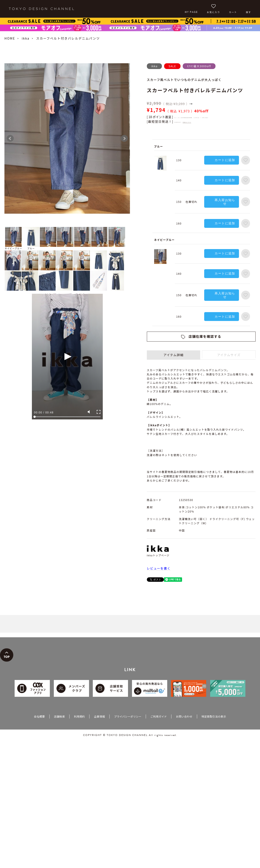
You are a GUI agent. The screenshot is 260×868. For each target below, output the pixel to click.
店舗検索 (59, 716)
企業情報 (99, 716)
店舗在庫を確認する (205, 336)
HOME (10, 38)
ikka (26, 38)
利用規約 (79, 716)
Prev (10, 138)
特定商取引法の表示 (214, 716)
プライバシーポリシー (128, 716)
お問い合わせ (184, 716)
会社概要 (39, 716)
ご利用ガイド (159, 716)
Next (124, 138)
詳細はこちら (187, 122)
